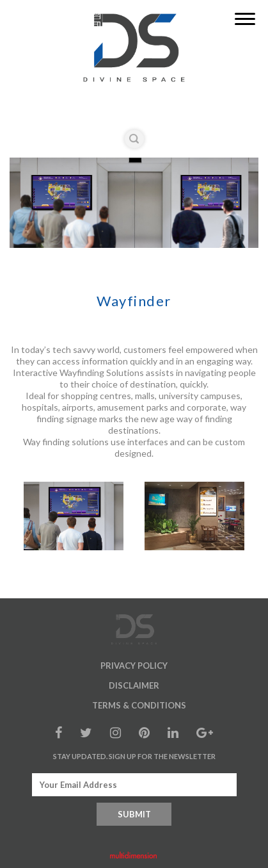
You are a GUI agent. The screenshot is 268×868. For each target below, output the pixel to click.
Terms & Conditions (139, 705)
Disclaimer (134, 685)
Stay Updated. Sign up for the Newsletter (134, 756)
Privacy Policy (134, 666)
